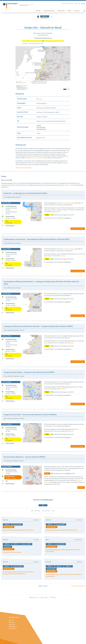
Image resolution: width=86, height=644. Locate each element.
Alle (32, 511)
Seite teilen (45, 598)
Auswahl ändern (44, 18)
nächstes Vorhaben (51, 17)
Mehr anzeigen (44, 587)
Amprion (40, 99)
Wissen (69, 11)
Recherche (77, 11)
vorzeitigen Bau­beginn (69, 203)
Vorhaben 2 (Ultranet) (37, 158)
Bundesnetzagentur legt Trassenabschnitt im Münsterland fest (62, 531)
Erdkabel (39, 125)
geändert (58, 212)
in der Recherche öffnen (79, 587)
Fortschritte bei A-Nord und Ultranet (12, 553)
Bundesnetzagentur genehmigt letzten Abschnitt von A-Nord (19, 531)
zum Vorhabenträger (78, 229)
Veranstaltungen (46, 511)
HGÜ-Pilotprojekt (41, 127)
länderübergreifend (42, 129)
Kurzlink (55, 598)
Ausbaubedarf (61, 11)
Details (81, 488)
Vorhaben (38, 11)
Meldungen (37, 511)
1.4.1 (69, 185)
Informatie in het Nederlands (25, 168)
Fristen (54, 511)
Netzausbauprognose (49, 11)
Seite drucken (34, 598)
